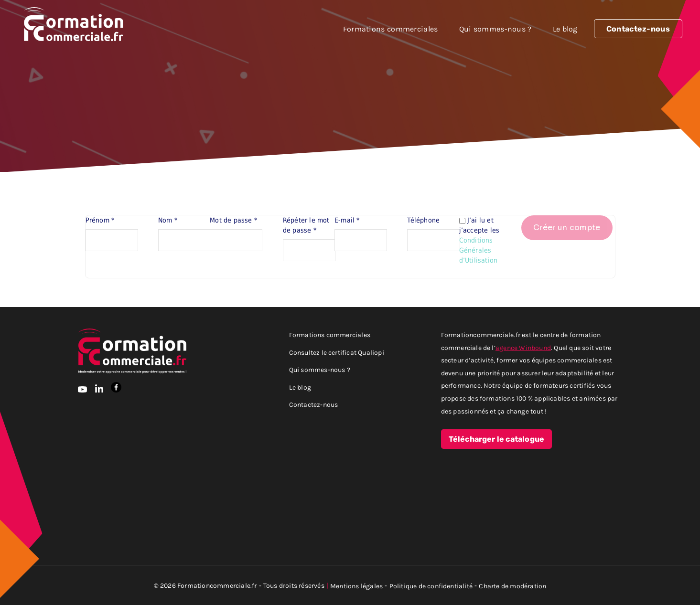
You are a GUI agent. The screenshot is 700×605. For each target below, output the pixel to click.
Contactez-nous (638, 29)
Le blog (565, 29)
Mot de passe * (233, 220)
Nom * (168, 220)
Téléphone (423, 220)
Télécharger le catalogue (497, 439)
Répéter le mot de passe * (306, 225)
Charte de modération (512, 586)
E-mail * (347, 220)
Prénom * (100, 220)
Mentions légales (356, 586)
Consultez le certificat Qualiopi (337, 352)
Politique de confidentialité (431, 586)
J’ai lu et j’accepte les (480, 240)
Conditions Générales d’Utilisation (479, 250)
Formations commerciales (391, 29)
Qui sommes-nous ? (495, 29)
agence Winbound (523, 347)
